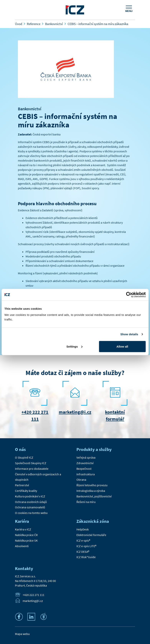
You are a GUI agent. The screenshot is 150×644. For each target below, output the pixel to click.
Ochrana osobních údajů (31, 502)
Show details (129, 334)
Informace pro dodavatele (32, 469)
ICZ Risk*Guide (86, 557)
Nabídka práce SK (26, 540)
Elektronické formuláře (91, 535)
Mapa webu (22, 634)
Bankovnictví (30, 109)
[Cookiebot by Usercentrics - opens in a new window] (129, 295)
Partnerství (22, 485)
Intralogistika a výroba (91, 491)
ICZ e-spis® (83, 540)
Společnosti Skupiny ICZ (31, 463)
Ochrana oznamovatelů (30, 507)
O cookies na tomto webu (31, 513)
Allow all (122, 346)
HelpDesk (83, 529)
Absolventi (22, 546)
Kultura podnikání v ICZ (30, 496)
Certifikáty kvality (26, 491)
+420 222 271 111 (34, 595)
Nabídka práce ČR (26, 535)
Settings (74, 346)
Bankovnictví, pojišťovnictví (94, 496)
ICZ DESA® (83, 552)
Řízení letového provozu (92, 485)
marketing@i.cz (75, 412)
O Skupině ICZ (24, 457)
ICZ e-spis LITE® (86, 546)
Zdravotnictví (85, 463)
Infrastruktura (86, 474)
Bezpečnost (84, 469)
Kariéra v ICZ (23, 529)
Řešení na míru (86, 502)
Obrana (81, 480)
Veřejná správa (86, 457)
